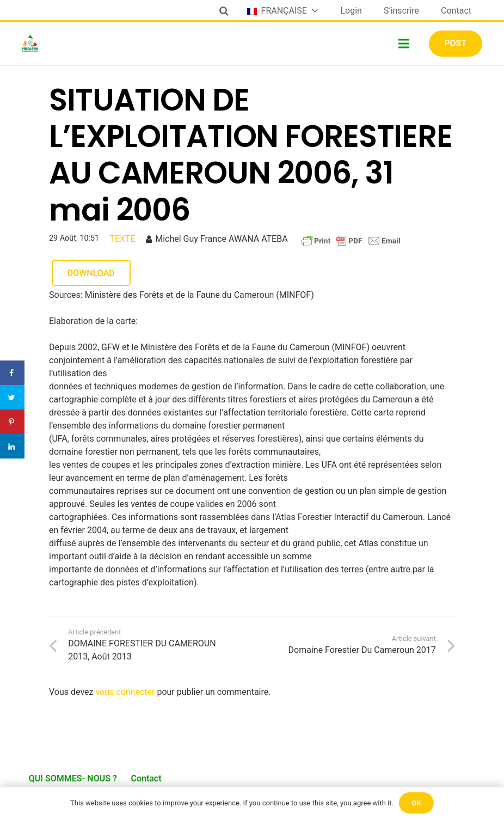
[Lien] (30, 44)
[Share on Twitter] (12, 397)
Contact (146, 778)
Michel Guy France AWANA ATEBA (221, 239)
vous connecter (125, 692)
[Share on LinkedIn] (12, 446)
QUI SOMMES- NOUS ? (73, 778)
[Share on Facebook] (12, 373)
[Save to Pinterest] (12, 422)
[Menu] (404, 44)
